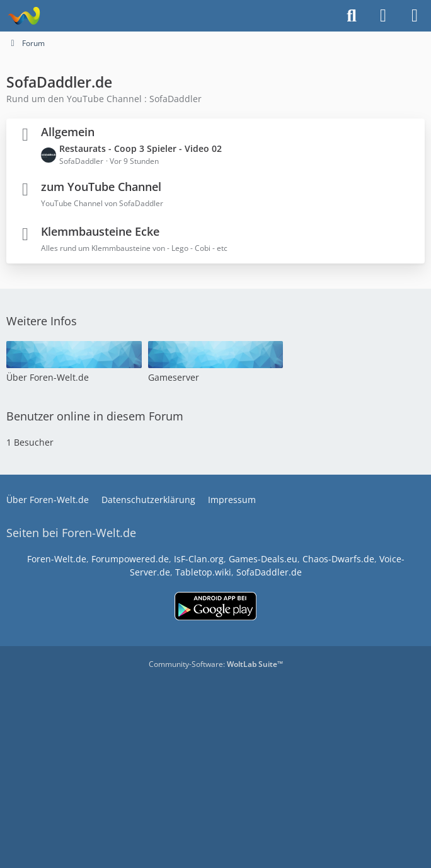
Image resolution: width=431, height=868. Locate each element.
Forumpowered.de (130, 559)
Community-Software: (216, 664)
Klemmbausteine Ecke (100, 231)
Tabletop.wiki (203, 572)
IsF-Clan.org (199, 559)
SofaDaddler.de (269, 572)
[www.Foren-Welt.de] (24, 16)
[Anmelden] (383, 16)
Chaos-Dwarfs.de (338, 559)
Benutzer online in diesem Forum (95, 416)
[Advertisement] (215, 765)
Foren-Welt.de (57, 559)
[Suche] (352, 16)
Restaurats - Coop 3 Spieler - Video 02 (141, 148)
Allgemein (68, 132)
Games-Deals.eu (263, 559)
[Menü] (415, 16)
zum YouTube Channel (101, 187)
